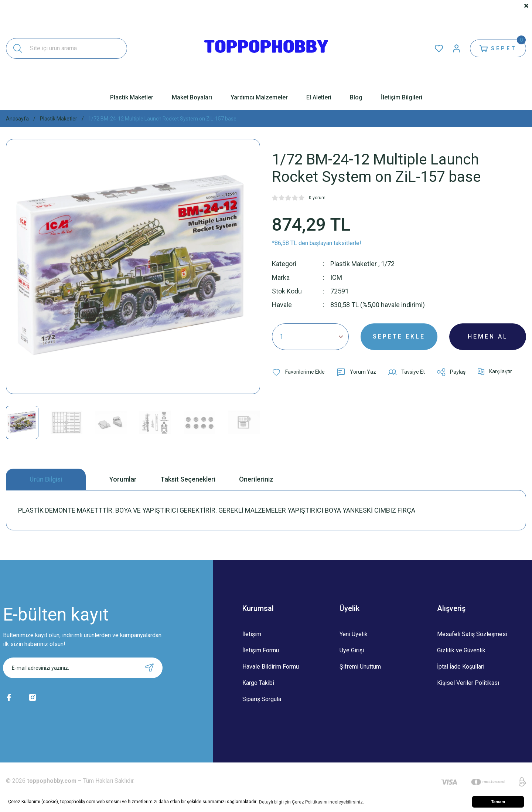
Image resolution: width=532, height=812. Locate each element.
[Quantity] (310, 337)
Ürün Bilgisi (46, 479)
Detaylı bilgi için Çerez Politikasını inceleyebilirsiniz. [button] (311, 802)
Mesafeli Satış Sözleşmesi (472, 634)
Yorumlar (123, 479)
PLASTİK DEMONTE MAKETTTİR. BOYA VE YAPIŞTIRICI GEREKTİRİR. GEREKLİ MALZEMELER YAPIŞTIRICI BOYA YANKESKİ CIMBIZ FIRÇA (217, 510)
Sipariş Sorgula (262, 699)
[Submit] (149, 668)
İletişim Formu (261, 650)
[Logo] (266, 48)
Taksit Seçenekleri (188, 479)
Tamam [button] (498, 802)
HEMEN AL (488, 337)
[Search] (66, 48)
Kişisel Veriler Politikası (468, 683)
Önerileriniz (256, 479)
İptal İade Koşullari (461, 667)
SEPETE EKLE (399, 337)
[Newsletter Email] (83, 668)
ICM (336, 277)
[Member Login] (457, 48)
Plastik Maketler (354, 264)
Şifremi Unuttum (360, 667)
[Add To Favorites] (298, 372)
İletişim (252, 634)
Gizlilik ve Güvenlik (461, 650)
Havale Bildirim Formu (271, 667)
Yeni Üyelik (354, 634)
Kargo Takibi (258, 683)
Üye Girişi (352, 650)
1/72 (388, 264)
